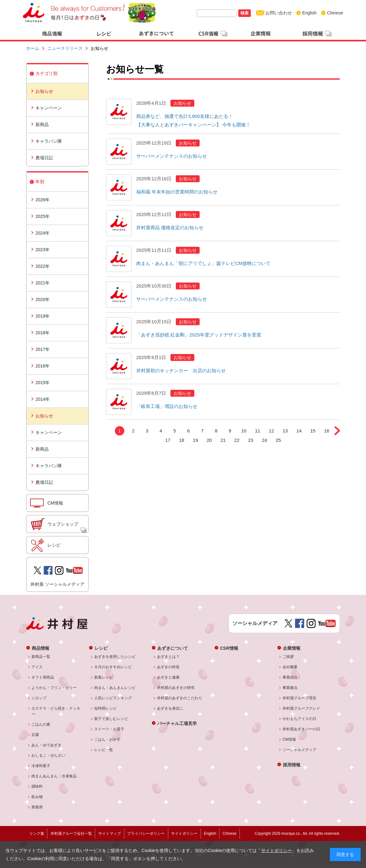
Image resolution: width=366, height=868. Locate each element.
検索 (245, 13)
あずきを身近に (170, 708)
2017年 (43, 349)
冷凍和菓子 (41, 766)
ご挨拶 (288, 657)
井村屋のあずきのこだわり (180, 698)
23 (251, 440)
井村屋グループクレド (301, 708)
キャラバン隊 (49, 141)
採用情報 (292, 765)
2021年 (43, 283)
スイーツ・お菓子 (109, 729)
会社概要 (290, 667)
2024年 (43, 233)
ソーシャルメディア (300, 750)
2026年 (43, 200)
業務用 (37, 807)
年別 (40, 182)
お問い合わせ (279, 13)
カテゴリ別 (46, 73)
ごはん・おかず (108, 739)
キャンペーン (49, 108)
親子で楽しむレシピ (111, 719)
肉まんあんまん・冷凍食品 (54, 776)
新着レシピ (104, 677)
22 (237, 440)
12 (271, 431)
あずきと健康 (168, 677)
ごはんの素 (41, 724)
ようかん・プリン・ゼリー (54, 688)
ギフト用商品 (43, 677)
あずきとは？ (168, 657)
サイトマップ (110, 834)
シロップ (39, 698)
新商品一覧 (41, 657)
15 (313, 431)
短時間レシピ (106, 708)
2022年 (43, 266)
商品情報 (40, 648)
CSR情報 (229, 648)
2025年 (43, 216)
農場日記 (44, 158)
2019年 (43, 316)
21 (223, 440)
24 (264, 440)
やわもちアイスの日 (300, 719)
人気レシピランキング (113, 698)
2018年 (43, 333)
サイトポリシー (277, 850)
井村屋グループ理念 (300, 698)
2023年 (43, 250)
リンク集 (37, 834)
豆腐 (35, 735)
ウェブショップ (63, 524)
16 (327, 431)
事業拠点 (290, 688)
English (309, 13)
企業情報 (292, 648)
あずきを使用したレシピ (115, 657)
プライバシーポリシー (146, 834)
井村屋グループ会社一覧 (71, 834)
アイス (37, 667)
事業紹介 (290, 677)
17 (168, 440)
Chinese (335, 13)
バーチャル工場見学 (177, 723)
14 (299, 431)
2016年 (43, 366)
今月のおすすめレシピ (113, 667)
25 (278, 440)
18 (182, 440)
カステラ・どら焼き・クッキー (56, 711)
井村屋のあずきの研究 (176, 688)
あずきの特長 (168, 667)
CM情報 (55, 503)
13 (285, 431)
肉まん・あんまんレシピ (115, 688)
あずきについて (173, 648)
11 (258, 431)
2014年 (43, 399)
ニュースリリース (65, 48)
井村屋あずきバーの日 (301, 729)
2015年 (43, 383)
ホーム (33, 48)
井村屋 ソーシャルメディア (57, 584)
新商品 (42, 124)
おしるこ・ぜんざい (48, 755)
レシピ (54, 545)
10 (244, 431)
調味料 (37, 786)
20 (209, 440)
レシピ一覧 (104, 750)
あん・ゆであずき (47, 745)
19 (195, 440)
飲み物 (37, 797)
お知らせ (44, 91)
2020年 (43, 299)
